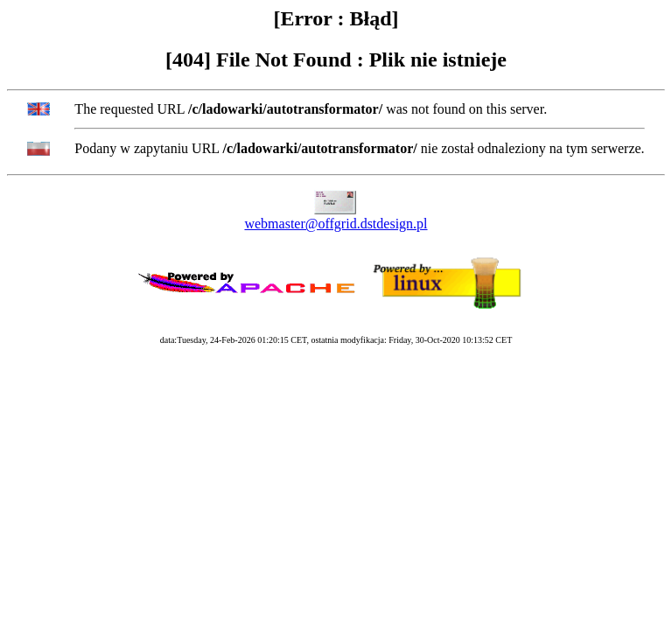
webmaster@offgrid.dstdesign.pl (336, 224)
